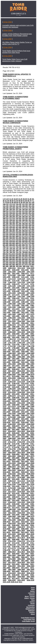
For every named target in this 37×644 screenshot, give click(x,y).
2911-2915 (7, 461)
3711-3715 (30, 541)
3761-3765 (25, 547)
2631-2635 (7, 433)
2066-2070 (30, 375)
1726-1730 (16, 341)
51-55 (16, 201)
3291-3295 (30, 499)
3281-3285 (12, 499)
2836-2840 (30, 453)
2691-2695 (21, 438)
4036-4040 (16, 575)
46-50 (11, 201)
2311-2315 (30, 399)
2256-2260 (25, 394)
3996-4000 (7, 571)
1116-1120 (21, 279)
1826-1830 (7, 352)
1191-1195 (30, 286)
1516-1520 (16, 320)
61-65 (25, 201)
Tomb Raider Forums (28, 618)
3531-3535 (21, 523)
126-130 (31, 204)
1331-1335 (30, 300)
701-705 (31, 245)
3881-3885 (21, 559)
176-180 (31, 208)
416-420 (18, 226)
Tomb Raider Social (28, 621)
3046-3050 (30, 474)
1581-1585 (7, 327)
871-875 (25, 258)
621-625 (25, 240)
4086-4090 (12, 580)
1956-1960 (21, 364)
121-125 (25, 204)
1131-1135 (16, 281)
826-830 (31, 254)
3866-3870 (25, 557)
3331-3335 (7, 504)
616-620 (18, 240)
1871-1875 (25, 355)
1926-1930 (30, 360)
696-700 (25, 245)
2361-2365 (25, 405)
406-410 (6, 226)
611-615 (12, 240)
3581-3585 (16, 529)
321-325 (25, 219)
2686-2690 (12, 438)
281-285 (6, 217)
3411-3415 (25, 511)
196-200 (25, 210)
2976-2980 (30, 467)
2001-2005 (7, 369)
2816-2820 (25, 451)
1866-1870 (16, 355)
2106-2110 (7, 380)
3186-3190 (30, 488)
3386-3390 (12, 509)
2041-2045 (16, 373)
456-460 (6, 229)
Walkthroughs (30, 609)
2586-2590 (21, 428)
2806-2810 (7, 451)
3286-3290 (21, 499)
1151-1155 (21, 282)
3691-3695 (25, 539)
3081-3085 (30, 477)
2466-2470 (25, 415)
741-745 (18, 249)
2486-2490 (30, 417)
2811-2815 (16, 451)
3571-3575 (30, 527)
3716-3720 (7, 543)
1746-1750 (21, 343)
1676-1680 (21, 336)
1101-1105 (25, 277)
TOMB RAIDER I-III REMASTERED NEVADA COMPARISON (15, 122)
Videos (27, 598)
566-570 (18, 236)
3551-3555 (25, 525)
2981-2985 (7, 469)
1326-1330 (21, 300)
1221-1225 (21, 289)
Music (27, 596)
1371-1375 (7, 305)
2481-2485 (21, 417)
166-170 (18, 208)
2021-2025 (12, 371)
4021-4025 (21, 573)
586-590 (12, 238)
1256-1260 (21, 293)
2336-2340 (12, 403)
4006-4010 (25, 571)
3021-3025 (16, 472)
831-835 (6, 256)
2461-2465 (16, 415)
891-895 (18, 259)
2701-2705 (7, 440)
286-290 (12, 217)
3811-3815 (21, 552)
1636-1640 (12, 332)
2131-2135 (21, 382)
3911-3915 (12, 562)
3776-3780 (21, 548)
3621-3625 (25, 532)
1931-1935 (7, 362)
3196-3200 (16, 490)
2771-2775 (7, 447)
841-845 (18, 256)
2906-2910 (30, 460)
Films (33, 600)
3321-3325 (21, 502)
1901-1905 (16, 359)
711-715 (12, 247)
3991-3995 (30, 570)
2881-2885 (16, 458)
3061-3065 (25, 476)
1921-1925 (21, 360)
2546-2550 (12, 424)
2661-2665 (30, 435)
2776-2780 (16, 447)
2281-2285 (7, 398)
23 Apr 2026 (7, 30)
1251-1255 (12, 293)
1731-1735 (25, 341)
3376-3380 (25, 508)
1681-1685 (30, 336)
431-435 (6, 227)
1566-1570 (12, 325)
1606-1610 (21, 328)
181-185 (6, 210)
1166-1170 (16, 284)
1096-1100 (16, 277)
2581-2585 (12, 428)
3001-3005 (12, 470)
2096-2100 (21, 378)
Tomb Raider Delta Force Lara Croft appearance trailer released (15, 60)
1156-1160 (30, 282)
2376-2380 (21, 406)
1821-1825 (30, 350)
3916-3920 (21, 562)
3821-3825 (7, 554)
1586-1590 (16, 327)
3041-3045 (21, 474)
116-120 (18, 204)
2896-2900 (12, 460)
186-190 (12, 210)
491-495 (18, 231)
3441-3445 (16, 515)
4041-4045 (25, 575)
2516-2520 (21, 421)
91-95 (21, 203)
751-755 (31, 249)
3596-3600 (12, 531)
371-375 (25, 222)
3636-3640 (21, 534)
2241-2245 (30, 392)
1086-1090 (30, 275)
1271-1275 (16, 295)
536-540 (12, 234)
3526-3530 (12, 523)
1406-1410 (7, 309)
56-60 (20, 201)
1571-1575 (21, 325)
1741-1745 (12, 343)
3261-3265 (7, 497)
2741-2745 (16, 444)
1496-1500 (12, 318)
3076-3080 (21, 477)
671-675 (25, 243)
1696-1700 (25, 337)
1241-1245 (25, 291)
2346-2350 (30, 403)
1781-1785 (21, 346)
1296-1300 (30, 297)
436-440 (12, 227)
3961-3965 (7, 568)
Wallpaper (31, 611)
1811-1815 (12, 350)
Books (33, 604)
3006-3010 (21, 470)
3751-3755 (7, 547)
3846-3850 (21, 555)
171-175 (25, 208)
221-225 (25, 211)
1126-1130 (7, 281)
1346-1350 (25, 302)
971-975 (25, 265)
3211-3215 (12, 492)
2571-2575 (25, 426)
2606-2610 (25, 430)
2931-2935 (12, 463)
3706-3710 (21, 541)
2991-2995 (25, 469)
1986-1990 (12, 367)
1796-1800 (16, 348)
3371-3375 (16, 508)
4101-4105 (7, 582)
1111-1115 (12, 279)
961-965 (12, 265)
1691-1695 (16, 337)
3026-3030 (25, 472)
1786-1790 (30, 346)
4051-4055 (12, 577)
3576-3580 (7, 529)
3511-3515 (16, 522)
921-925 (25, 261)
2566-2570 (16, 426)
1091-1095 (7, 277)
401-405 (31, 224)
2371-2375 (12, 406)
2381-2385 (30, 406)
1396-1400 (21, 307)
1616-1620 (7, 330)
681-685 (6, 245)
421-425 (25, 226)
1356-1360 (12, 304)
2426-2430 (16, 412)
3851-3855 (30, 555)
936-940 (12, 263)
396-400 (25, 224)
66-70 (29, 201)
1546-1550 (7, 323)
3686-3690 (16, 539)
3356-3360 (21, 506)
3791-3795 (16, 550)
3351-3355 (12, 506)
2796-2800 (21, 449)
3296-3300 (7, 500)
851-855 (31, 256)
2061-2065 (21, 375)
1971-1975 (16, 366)
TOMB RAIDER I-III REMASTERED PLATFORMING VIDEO (15, 98)
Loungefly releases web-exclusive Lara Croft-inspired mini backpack (18, 26)
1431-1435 (21, 311)
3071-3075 (12, 477)
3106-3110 (12, 481)
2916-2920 (16, 461)
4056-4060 (21, 577)
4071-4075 (16, 578)
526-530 (31, 233)
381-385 (6, 224)
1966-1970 (7, 366)
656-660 (6, 243)
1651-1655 (7, 334)
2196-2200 (12, 389)
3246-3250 (12, 495)
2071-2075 (7, 376)
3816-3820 (30, 552)
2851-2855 (25, 454)
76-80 (7, 203)
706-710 (6, 247)
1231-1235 (7, 291)
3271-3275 (25, 497)
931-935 (6, 263)
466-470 (18, 229)
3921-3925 (30, 562)
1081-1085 (21, 275)
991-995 (19, 266)
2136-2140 (30, 382)
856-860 (6, 258)
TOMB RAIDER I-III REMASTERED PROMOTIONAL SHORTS (15, 148)
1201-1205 (16, 288)
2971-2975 (21, 467)
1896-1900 (7, 359)
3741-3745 (21, 545)
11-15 (11, 199)
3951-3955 (21, 566)
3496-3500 (21, 520)
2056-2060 (12, 375)
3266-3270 (16, 497)
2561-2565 (7, 426)
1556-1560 (25, 323)
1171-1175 (25, 284)
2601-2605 (16, 430)
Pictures (32, 595)
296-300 (25, 217)
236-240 (12, 213)
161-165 (12, 208)
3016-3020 (7, 472)
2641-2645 (25, 433)
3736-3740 (12, 545)
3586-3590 (25, 529)
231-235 (6, 213)
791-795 (18, 252)
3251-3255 (21, 495)
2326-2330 (25, 401)
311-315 (12, 219)
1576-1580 (30, 325)
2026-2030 (21, 371)
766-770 (18, 250)
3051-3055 (7, 476)
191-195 (18, 210)
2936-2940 (21, 463)
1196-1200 (7, 288)
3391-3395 (21, 509)
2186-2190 (25, 387)
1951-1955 (12, 364)
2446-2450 (21, 414)
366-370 (18, 222)
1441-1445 (7, 312)
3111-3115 (21, 481)
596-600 (25, 238)
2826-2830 (12, 453)
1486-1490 (25, 316)
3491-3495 (12, 520)
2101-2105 (30, 378)
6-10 (7, 199)
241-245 (18, 213)
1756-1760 (7, 344)
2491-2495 (7, 419)
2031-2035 (30, 371)
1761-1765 (16, 344)
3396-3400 (30, 509)
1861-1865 (7, 355)
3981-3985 (12, 570)
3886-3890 (30, 559)
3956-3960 (30, 566)
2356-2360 (16, 405)
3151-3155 (30, 484)
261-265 (12, 215)
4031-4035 (7, 575)
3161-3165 (16, 486)
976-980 (31, 265)
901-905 (31, 259)
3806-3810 (12, 552)
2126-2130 (12, 382)
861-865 (12, 258)
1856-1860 (30, 353)
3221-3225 (30, 492)
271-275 (25, 215)
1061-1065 (16, 273)
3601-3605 (21, 531)
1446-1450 (16, 312)
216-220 (18, 211)
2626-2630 (30, 431)
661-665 (12, 243)
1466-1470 (21, 314)
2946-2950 (7, 465)
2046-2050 (25, 373)
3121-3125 (7, 483)
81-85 (11, 203)
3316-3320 (12, 502)
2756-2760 (12, 445)
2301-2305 (12, 399)
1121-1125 (30, 279)
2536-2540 (25, 422)
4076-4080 (25, 578)
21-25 (20, 199)
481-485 (6, 231)
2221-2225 (25, 391)
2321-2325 (16, 401)
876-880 (31, 258)
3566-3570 (21, 527)
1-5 (4, 199)
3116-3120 (30, 481)
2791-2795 (12, 449)
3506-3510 (7, 522)
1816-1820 (21, 350)
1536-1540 (21, 321)
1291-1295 (21, 297)
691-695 (18, 245)
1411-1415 (16, 309)
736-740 (12, 249)
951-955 (31, 263)
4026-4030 (30, 573)
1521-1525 (25, 320)
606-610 (6, 240)
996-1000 (26, 266)
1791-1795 (7, 348)
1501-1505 (21, 318)
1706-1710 (12, 339)
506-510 (6, 233)
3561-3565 (12, 527)
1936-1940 (16, 362)
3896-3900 (16, 561)
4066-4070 (7, 578)
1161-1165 (7, 284)
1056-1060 (7, 273)
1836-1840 (25, 352)
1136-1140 (25, 281)
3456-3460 (12, 516)
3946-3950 (12, 566)
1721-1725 (7, 341)
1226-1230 (30, 289)
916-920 (18, 261)
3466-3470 (30, 516)
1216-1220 (12, 289)
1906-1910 (25, 359)
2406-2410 (12, 410)
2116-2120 (25, 380)
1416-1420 (25, 309)
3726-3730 (25, 543)
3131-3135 (25, 483)
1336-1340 (7, 302)
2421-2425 (7, 412)
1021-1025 (7, 270)
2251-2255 (16, 394)
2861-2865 (12, 456)
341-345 (18, 220)
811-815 (12, 254)
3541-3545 (7, 525)
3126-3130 (16, 483)
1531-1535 (12, 321)
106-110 (6, 204)
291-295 (18, 217)
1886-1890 (21, 357)
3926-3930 (7, 564)
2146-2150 (16, 383)
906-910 (6, 261)
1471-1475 (30, 314)
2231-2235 (12, 392)
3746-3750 (30, 545)
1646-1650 (30, 332)
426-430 (31, 226)
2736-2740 (7, 444)
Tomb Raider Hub (29, 619)
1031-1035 (25, 270)
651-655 (31, 242)
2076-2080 (16, 376)
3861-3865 (16, 557)
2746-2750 (25, 444)
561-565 (12, 236)
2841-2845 (7, 454)
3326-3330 (30, 502)
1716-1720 (30, 339)
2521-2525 (30, 421)
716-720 (18, 247)
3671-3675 (21, 538)
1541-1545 (30, 321)
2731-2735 (30, 442)
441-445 (18, 227)
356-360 (6, 222)
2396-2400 (25, 408)
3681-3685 (7, 539)
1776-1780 (12, 346)
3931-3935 (16, 564)
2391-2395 (16, 408)
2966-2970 (12, 467)
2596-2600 (7, 430)
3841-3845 (12, 555)
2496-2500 (16, 419)
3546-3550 (16, 525)
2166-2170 (21, 385)
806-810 (6, 254)
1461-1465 (12, 314)
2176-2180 (7, 387)
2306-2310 (21, 399)
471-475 (25, 229)
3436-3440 (7, 515)
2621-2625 (21, 431)
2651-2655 (12, 435)
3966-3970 (16, 568)
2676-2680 (25, 437)
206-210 (6, 211)
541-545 (18, 234)
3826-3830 (16, 554)
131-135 (6, 206)
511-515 (12, 233)
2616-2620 (12, 431)
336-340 (12, 220)
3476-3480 (16, 518)
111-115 (12, 204)
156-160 (6, 208)
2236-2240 (21, 392)
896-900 (25, 259)
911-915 (12, 261)
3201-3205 (25, 490)
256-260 (6, 215)
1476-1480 (7, 316)
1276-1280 (25, 295)
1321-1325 (12, 300)
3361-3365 (30, 506)
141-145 (18, 206)
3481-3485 (25, 518)
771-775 (25, 250)
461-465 (12, 229)
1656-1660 (16, 334)
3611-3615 (7, 532)
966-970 (18, 265)
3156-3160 (7, 486)
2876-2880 (7, 458)
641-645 (18, 242)
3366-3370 (7, 508)
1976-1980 (25, 366)
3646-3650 (7, 536)
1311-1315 (25, 298)
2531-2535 (16, 422)
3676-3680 (30, 538)
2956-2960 (25, 465)
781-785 (6, 252)
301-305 (31, 217)
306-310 (6, 219)
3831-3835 (25, 554)
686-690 (12, 245)
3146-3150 (21, 484)
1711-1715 (21, 339)
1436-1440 (30, 311)
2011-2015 (25, 369)
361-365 (12, 222)
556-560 (6, 236)
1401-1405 (30, 307)
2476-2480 (12, 417)
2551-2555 (21, 424)
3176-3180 (12, 488)
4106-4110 (15, 582)
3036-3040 (12, 474)
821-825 (25, 254)
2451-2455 (30, 414)
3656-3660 (25, 536)
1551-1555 (16, 323)
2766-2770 (30, 445)
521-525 (25, 233)
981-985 (6, 266)
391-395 (18, 224)
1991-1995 (21, 367)
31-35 (29, 199)
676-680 (31, 243)
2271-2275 (21, 396)
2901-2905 (21, 460)
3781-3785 (30, 548)
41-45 (7, 201)
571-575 (25, 236)
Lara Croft (31, 593)
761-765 (12, 250)
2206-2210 (30, 389)
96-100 (26, 203)
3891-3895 (7, 561)
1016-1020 (30, 268)
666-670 (18, 243)
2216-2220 (16, 391)
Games (32, 591)
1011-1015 (21, 268)
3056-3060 (16, 476)
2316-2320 (7, 401)
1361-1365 (21, 304)
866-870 (18, 258)
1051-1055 (30, 272)
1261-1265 (30, 293)
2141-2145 (7, 383)
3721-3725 (16, 543)
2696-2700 (30, 438)
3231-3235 (16, 493)
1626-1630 (25, 330)
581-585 (6, 238)
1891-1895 (30, 357)
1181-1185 (12, 286)
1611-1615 (30, 328)
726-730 (31, 247)
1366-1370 (30, 304)
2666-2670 (7, 437)
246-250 (25, 213)
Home (33, 588)
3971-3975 (25, 568)
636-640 (12, 242)
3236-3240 (25, 493)
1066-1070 (25, 273)
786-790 (12, 252)
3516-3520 (25, 522)
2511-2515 (12, 421)
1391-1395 (12, 307)
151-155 (31, 206)
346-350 (25, 220)
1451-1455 (25, 312)
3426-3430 (21, 513)
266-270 (18, 215)
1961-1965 (30, 364)
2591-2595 (30, 428)
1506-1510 (30, 318)
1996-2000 (30, 367)
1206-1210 (25, 288)
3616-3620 (16, 532)
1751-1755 (30, 343)
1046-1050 (21, 272)
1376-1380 (16, 305)
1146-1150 (12, 282)
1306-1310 (16, 298)
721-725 (25, 247)
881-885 (6, 259)
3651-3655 (16, 536)
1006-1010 (12, 268)
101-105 (31, 203)
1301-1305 (7, 298)
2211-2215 (7, 391)
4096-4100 (30, 580)
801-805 (31, 252)
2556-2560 (30, 424)
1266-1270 (7, 295)
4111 (21, 582)
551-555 (31, 234)
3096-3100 (25, 479)
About (33, 614)
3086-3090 (7, 479)
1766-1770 (25, 344)
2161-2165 (12, 385)
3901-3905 (25, 561)
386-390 (12, 224)
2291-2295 (25, 398)
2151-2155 (25, 383)
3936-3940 (25, 564)
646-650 (25, 242)
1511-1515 (7, 320)
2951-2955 (16, 465)
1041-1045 (12, 272)
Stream (32, 596)
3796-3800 (25, 550)
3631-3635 (12, 534)
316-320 (18, 219)
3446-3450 (25, 515)
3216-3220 (21, 492)
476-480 (31, 229)
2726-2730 (21, 442)
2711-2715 (25, 440)
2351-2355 (7, 405)
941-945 (18, 263)
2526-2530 (7, 422)
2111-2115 (16, 380)
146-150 (25, 206)
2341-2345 (21, 403)
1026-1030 (16, 270)
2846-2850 (16, 454)
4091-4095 (21, 580)
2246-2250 (7, 394)
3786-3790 (7, 550)
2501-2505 (25, 419)
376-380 (31, 222)
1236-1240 (16, 291)
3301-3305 (16, 500)
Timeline (32, 612)
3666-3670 (12, 538)
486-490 (12, 231)
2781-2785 (25, 447)
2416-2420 (30, 410)
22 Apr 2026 (7, 39)
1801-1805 (25, 348)
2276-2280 (30, 396)
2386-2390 (7, 408)
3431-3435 (30, 513)
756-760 (6, 250)
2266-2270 (12, 396)
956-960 (6, 265)
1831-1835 (16, 352)
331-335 (6, 220)
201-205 (31, 210)
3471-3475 (7, 518)
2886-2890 (25, 458)
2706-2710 (16, 440)
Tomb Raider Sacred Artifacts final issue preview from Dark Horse (16, 52)
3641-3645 (30, 534)
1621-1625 (16, 330)
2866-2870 (21, 456)
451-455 (31, 227)
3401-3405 (7, 511)
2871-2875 (30, 456)
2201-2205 (21, 389)
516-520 (18, 233)
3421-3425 (12, 513)
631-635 (6, 242)
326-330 (31, 219)
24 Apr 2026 (7, 22)
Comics (32, 602)
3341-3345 (25, 504)
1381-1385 (25, 305)
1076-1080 (12, 275)
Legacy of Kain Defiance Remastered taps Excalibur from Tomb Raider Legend (17, 35)
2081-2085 (25, 376)
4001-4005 (16, 571)
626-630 (31, 240)
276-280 (31, 215)
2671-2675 (16, 437)
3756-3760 (16, 547)
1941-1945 (25, 362)
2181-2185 (16, 387)
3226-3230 (7, 493)
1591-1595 (25, 327)
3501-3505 (30, 520)
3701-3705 (12, 541)
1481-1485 (16, 316)
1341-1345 (16, 302)
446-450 (25, 227)
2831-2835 (21, 453)
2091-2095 (12, 378)
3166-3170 (25, 486)
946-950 (25, 263)
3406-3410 (16, 511)
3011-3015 (30, 470)
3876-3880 (12, 559)
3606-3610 (30, 531)
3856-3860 (7, 557)
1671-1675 (12, 336)
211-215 (12, 211)
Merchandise (30, 607)
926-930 (31, 261)
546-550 (25, 234)
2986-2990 (16, 469)
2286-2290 (16, 398)
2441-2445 (12, 414)
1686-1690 (7, 337)
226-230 (31, 211)
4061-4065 (30, 577)
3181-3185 (21, 488)
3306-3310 (25, 500)
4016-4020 (12, 573)
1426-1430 (12, 311)
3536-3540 (30, 523)
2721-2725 (12, 442)
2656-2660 (21, 435)
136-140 (12, 206)
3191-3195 (7, 490)
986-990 (12, 266)
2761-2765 (21, 445)
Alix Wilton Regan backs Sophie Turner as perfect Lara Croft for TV (17, 43)
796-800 (25, 252)
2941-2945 (30, 463)
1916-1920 (12, 360)
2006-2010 (16, 369)
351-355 (31, 220)
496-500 (25, 231)
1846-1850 (12, 353)
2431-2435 (25, 412)
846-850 (25, 256)
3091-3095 (16, 479)
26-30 (25, 199)
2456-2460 (7, 415)
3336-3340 (16, 504)
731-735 (6, 249)
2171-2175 (30, 385)
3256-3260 (30, 495)
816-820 (18, 254)
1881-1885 (12, 357)
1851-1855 (21, 353)
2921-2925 (25, 461)
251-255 (31, 213)
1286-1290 (12, 297)
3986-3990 (21, 570)
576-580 (31, 236)
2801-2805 (30, 449)
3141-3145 (12, 484)
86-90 (16, 203)
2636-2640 (16, 433)
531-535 (6, 234)
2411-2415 (21, 410)
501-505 (31, 231)
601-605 (31, 238)
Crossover (31, 605)
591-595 (18, 238)
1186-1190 (21, 286)
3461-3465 (21, 516)
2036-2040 (7, 373)
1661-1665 (25, 334)
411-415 (12, 226)
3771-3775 (12, 548)
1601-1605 (12, 328)
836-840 (12, 256)
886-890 (12, 259)
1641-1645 (21, 332)
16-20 (16, 199)
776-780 (31, 250)
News (33, 589)
